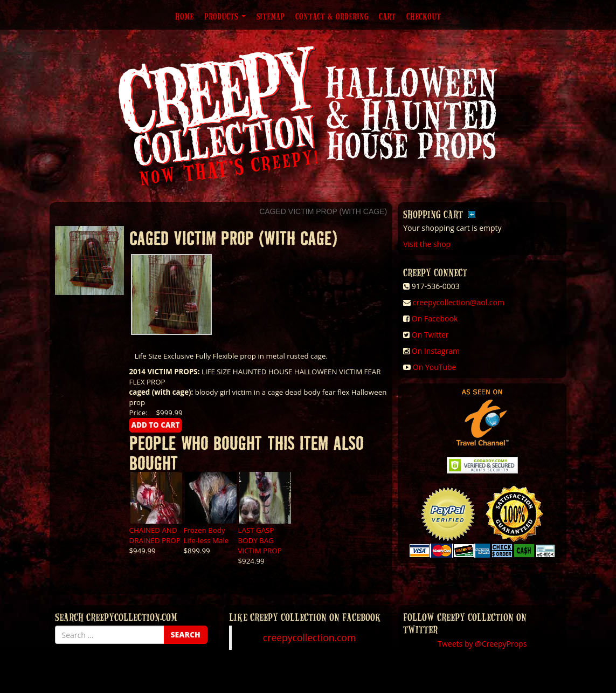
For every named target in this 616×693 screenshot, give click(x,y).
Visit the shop (427, 244)
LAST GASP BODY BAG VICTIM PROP (260, 540)
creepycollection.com (309, 637)
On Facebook (435, 318)
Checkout (424, 16)
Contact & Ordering (332, 16)
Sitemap (271, 16)
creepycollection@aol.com (459, 302)
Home (184, 16)
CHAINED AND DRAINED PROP (155, 535)
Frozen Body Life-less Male (206, 535)
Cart (387, 16)
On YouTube (435, 367)
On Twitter (430, 335)
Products (225, 16)
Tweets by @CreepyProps (482, 644)
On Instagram (436, 351)
